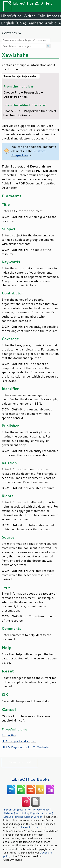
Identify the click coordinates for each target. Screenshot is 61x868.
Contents (9, 33)
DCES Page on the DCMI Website (25, 747)
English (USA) (14, 23)
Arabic (51, 23)
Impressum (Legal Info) (17, 810)
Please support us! (20, 762)
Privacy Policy (41, 810)
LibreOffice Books (31, 779)
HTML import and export (19, 741)
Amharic (36, 23)
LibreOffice (11, 16)
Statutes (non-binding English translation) (28, 813)
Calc (41, 16)
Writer (29, 16)
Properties (9, 735)
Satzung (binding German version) (23, 817)
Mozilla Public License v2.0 (31, 827)
